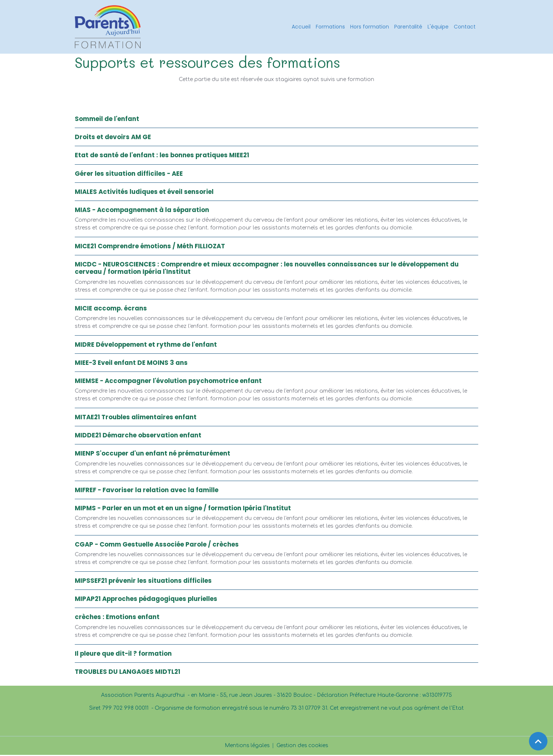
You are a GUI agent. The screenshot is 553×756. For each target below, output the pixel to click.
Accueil (301, 27)
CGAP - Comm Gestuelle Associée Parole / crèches (157, 545)
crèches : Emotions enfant (117, 618)
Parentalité (408, 27)
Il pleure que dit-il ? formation (123, 655)
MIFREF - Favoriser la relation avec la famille (147, 491)
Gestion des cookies (303, 747)
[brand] (110, 27)
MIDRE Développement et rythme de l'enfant (146, 346)
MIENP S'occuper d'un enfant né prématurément (153, 455)
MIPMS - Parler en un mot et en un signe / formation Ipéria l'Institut (183, 509)
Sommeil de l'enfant (107, 120)
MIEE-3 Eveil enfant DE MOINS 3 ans (131, 364)
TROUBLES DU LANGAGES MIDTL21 (128, 673)
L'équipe (438, 27)
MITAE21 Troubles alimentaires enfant (136, 418)
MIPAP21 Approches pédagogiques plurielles (146, 600)
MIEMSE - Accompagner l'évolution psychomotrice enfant (168, 382)
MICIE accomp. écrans (111, 309)
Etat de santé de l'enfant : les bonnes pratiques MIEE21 (162, 157)
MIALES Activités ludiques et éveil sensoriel (144, 193)
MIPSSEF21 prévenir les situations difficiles (143, 582)
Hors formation (370, 27)
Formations (330, 27)
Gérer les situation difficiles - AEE (129, 175)
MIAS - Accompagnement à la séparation (142, 211)
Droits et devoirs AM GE (113, 138)
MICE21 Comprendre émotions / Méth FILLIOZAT (150, 247)
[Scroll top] (538, 741)
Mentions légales (247, 747)
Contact (465, 27)
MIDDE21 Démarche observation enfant (138, 437)
